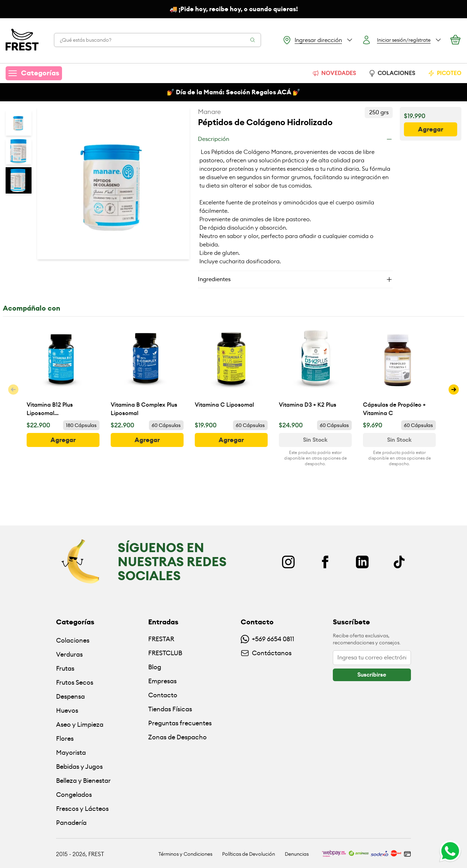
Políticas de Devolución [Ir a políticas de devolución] (249, 854)
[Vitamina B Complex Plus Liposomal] (147, 370)
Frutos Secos (75, 682)
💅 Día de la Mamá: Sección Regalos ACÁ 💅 (233, 92)
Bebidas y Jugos (79, 767)
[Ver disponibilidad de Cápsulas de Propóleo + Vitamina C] (399, 440)
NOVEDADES (334, 73)
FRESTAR (161, 639)
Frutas (65, 668)
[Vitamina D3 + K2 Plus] (315, 370)
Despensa (70, 696)
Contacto (163, 695)
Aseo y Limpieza (80, 724)
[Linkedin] (362, 562)
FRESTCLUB (165, 653)
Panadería (71, 823)
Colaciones (73, 640)
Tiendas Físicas (170, 709)
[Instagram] (288, 562)
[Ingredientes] (295, 279)
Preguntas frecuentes (180, 723)
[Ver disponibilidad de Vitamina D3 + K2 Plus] (315, 440)
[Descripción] (295, 139)
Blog (155, 667)
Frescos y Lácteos (82, 809)
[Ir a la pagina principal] (22, 40)
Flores (65, 738)
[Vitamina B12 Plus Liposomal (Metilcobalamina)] (63, 370)
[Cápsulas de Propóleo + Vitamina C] (399, 370)
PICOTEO (445, 73)
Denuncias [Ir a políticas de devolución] (297, 854)
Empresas (162, 681)
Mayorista (71, 752)
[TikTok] (399, 562)
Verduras (69, 654)
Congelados (74, 795)
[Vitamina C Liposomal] (231, 370)
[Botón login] (402, 40)
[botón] (431, 129)
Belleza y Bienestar (83, 781)
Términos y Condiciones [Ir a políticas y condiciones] (185, 854)
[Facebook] (325, 562)
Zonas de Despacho (177, 737)
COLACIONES (392, 73)
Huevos (67, 710)
